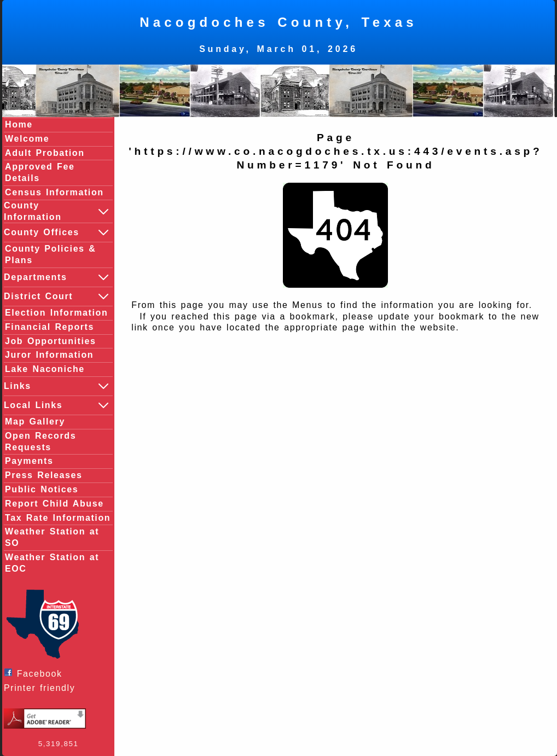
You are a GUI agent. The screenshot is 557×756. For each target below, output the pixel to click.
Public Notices (42, 489)
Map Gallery (35, 421)
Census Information (54, 192)
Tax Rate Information (58, 518)
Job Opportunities (51, 341)
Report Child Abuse (54, 504)
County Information (57, 211)
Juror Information (49, 355)
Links (57, 386)
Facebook (36, 673)
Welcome (27, 139)
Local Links (57, 405)
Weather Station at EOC (52, 563)
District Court (57, 296)
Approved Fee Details (40, 172)
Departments (57, 277)
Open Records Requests (40, 441)
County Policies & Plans (50, 254)
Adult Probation (45, 153)
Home (19, 124)
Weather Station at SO (52, 537)
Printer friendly (42, 688)
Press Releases (43, 475)
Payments (29, 461)
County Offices (57, 232)
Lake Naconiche (45, 369)
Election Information (56, 313)
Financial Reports (50, 327)
